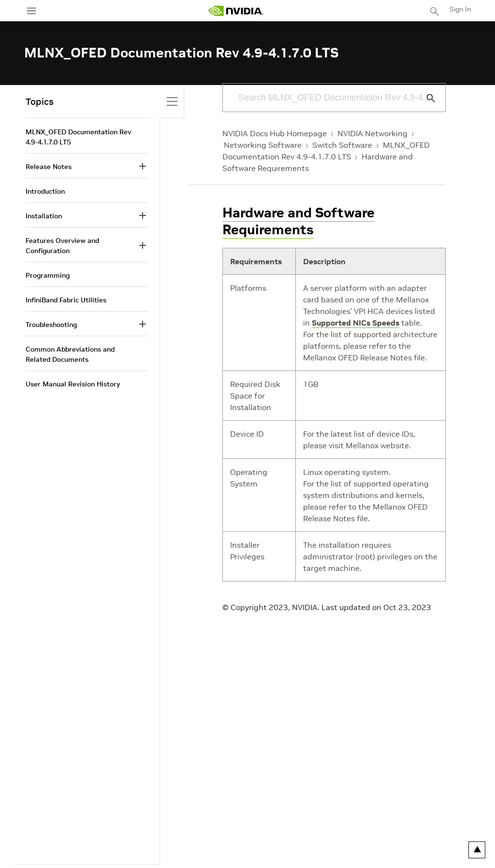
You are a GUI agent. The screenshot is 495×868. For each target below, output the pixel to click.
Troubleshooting (51, 325)
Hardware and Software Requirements (298, 221)
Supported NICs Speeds (356, 323)
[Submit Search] (425, 98)
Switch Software (342, 145)
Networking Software (263, 145)
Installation (44, 216)
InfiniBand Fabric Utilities (66, 300)
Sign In (460, 9)
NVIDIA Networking (372, 133)
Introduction (45, 191)
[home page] (236, 11)
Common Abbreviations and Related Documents (70, 354)
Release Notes (49, 167)
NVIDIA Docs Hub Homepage (275, 133)
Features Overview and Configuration (62, 246)
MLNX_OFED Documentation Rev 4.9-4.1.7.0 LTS (78, 137)
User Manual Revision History (73, 384)
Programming (48, 275)
